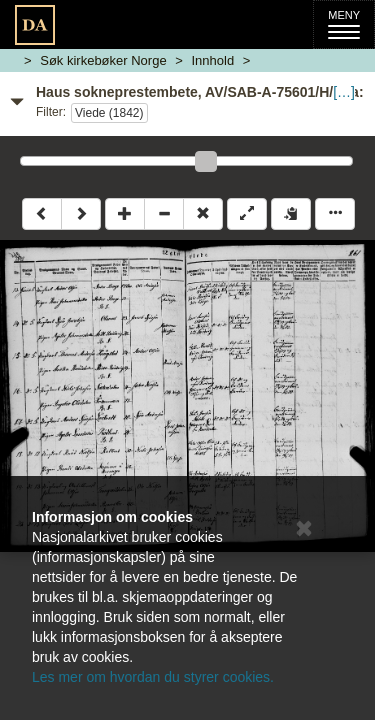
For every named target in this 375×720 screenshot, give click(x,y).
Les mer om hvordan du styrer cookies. (153, 677)
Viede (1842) (109, 113)
